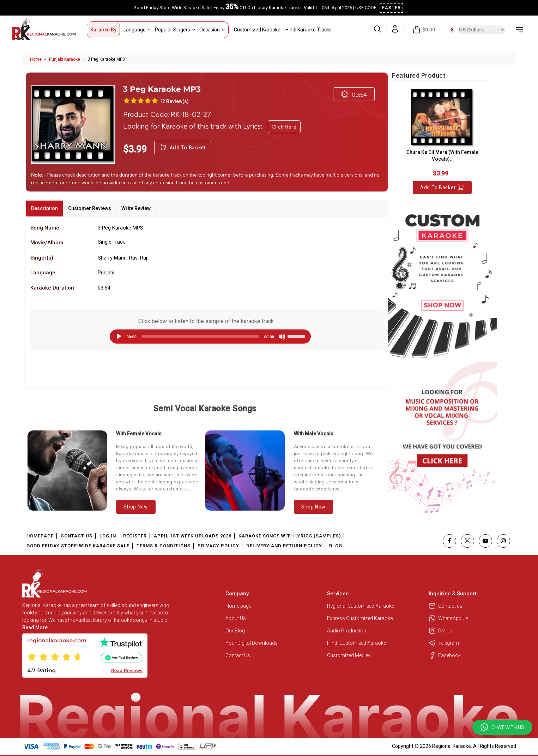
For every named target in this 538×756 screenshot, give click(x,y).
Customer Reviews (90, 208)
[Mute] (282, 337)
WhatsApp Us (449, 618)
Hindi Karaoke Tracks (309, 30)
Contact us (446, 606)
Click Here (284, 127)
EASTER (391, 8)
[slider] (200, 337)
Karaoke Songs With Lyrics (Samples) (290, 536)
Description (44, 208)
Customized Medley (349, 655)
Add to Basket (442, 187)
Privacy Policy (218, 546)
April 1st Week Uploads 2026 (193, 536)
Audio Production (347, 631)
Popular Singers (175, 30)
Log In (108, 536)
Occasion (212, 30)
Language (137, 30)
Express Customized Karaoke (360, 618)
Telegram (444, 643)
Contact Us (77, 536)
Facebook (445, 655)
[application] (207, 337)
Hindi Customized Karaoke (357, 643)
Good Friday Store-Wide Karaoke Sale (78, 546)
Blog (336, 546)
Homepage (40, 536)
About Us (236, 618)
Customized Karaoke (257, 30)
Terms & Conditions (164, 546)
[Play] (119, 337)
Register (135, 536)
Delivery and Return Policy (284, 546)
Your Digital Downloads (252, 643)
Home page (238, 606)
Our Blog (235, 631)
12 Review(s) (174, 101)
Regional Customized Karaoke (361, 606)
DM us (440, 631)
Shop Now (136, 507)
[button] (502, 727)
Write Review (136, 208)
